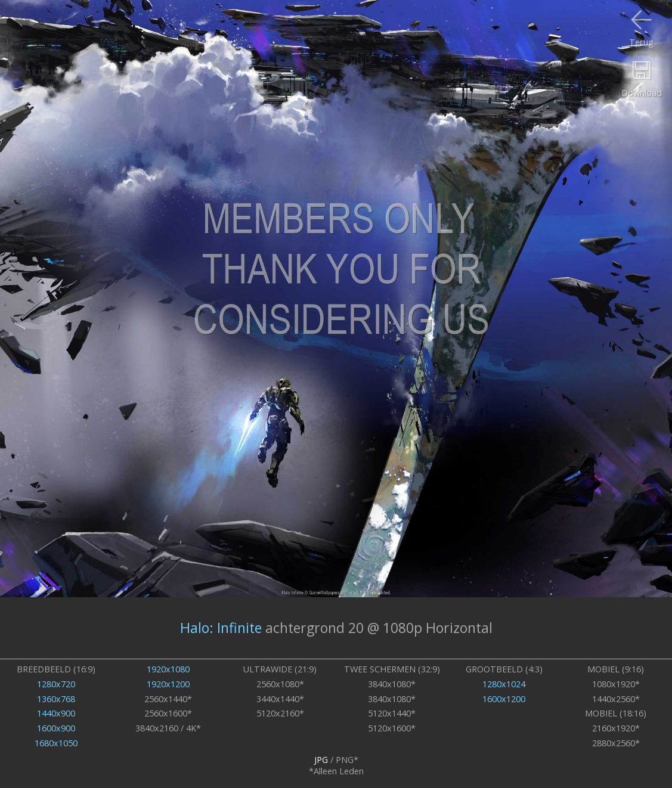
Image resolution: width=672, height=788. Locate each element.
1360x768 (56, 699)
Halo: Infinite (221, 628)
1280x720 (56, 684)
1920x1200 (168, 684)
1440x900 (56, 713)
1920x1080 (168, 669)
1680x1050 (56, 743)
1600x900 (56, 728)
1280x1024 (504, 684)
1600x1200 (504, 699)
